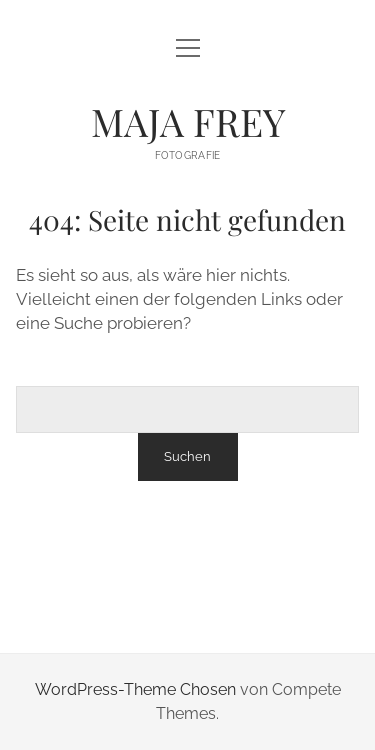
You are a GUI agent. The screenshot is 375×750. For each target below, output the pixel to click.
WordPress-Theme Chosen (135, 689)
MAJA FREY (188, 121)
